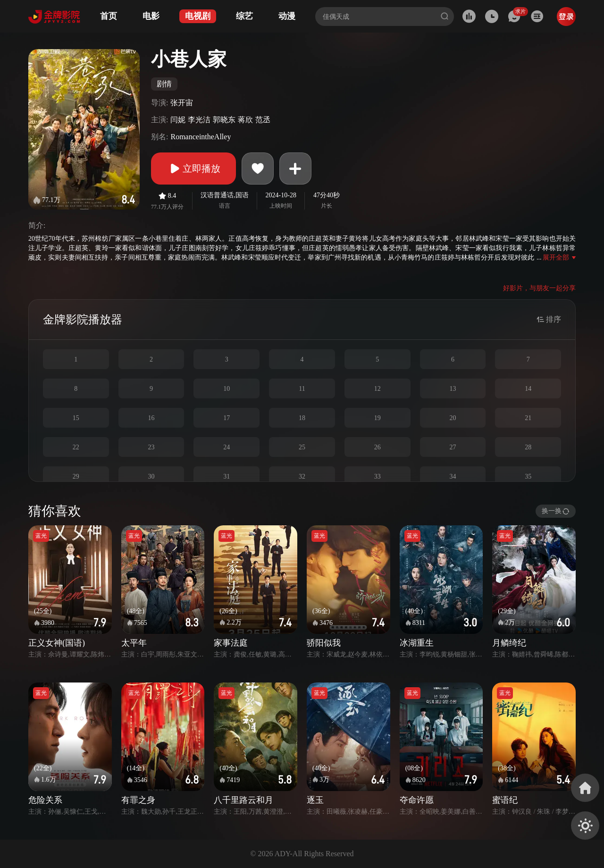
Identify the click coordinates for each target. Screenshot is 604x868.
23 (151, 447)
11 (302, 389)
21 (528, 418)
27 (453, 447)
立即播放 (193, 169)
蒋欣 (245, 120)
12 (377, 389)
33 (377, 476)
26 (377, 447)
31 (226, 476)
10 (226, 389)
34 (453, 476)
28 (528, 447)
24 (226, 447)
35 (528, 476)
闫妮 (178, 120)
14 (528, 389)
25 (302, 447)
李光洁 (199, 120)
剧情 (164, 84)
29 (76, 476)
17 (226, 418)
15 (76, 418)
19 (377, 418)
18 (302, 418)
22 (76, 447)
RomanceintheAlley (201, 137)
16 (151, 418)
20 (453, 418)
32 (302, 476)
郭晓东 (224, 120)
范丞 (263, 120)
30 (151, 476)
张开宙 (182, 103)
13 (453, 389)
